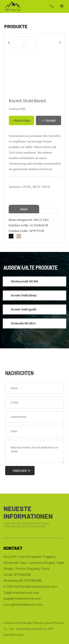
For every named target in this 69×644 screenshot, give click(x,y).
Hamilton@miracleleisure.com (35, 586)
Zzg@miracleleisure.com (21, 592)
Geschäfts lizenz (14, 635)
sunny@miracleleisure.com (23, 604)
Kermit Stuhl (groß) (24, 309)
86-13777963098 (20, 575)
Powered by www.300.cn (32, 629)
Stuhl (22, 109)
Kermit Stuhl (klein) (24, 295)
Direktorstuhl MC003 (25, 281)
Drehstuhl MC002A (23, 323)
